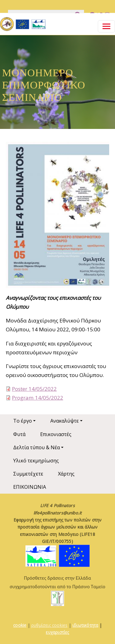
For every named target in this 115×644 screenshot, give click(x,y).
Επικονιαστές (56, 434)
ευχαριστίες (57, 632)
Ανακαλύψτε (65, 421)
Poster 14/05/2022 (34, 389)
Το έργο (23, 421)
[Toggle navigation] (106, 26)
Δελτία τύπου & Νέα (36, 447)
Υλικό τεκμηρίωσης (36, 461)
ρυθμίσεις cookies (49, 625)
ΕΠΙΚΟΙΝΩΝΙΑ (30, 487)
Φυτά (19, 434)
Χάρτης (66, 474)
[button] (58, 217)
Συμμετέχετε (28, 474)
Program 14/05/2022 (38, 398)
